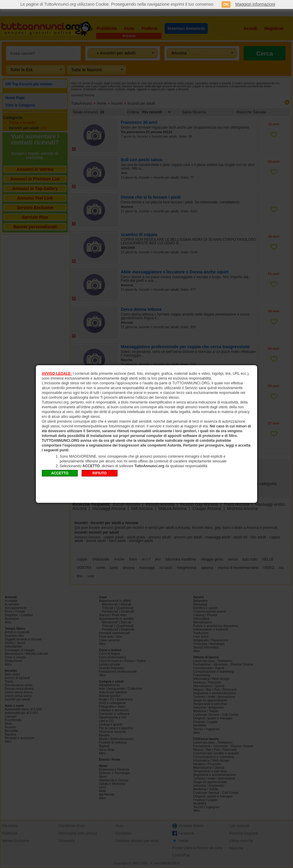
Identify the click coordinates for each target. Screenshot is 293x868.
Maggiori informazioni (255, 4)
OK (226, 4)
